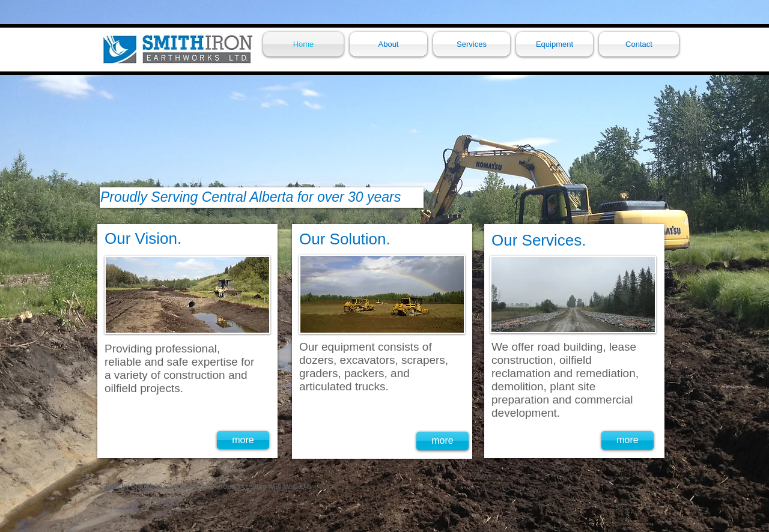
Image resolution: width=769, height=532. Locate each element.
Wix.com (297, 486)
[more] (243, 440)
